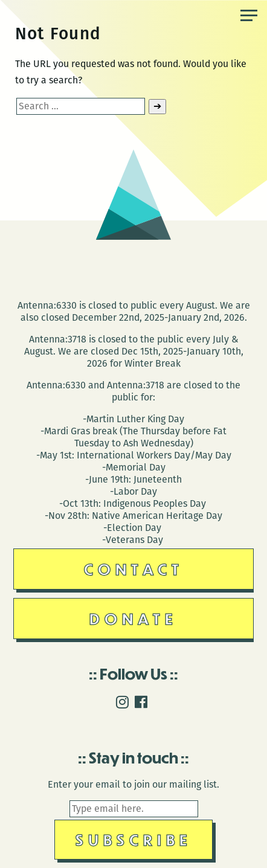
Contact (134, 569)
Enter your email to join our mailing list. (133, 784)
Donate (133, 618)
